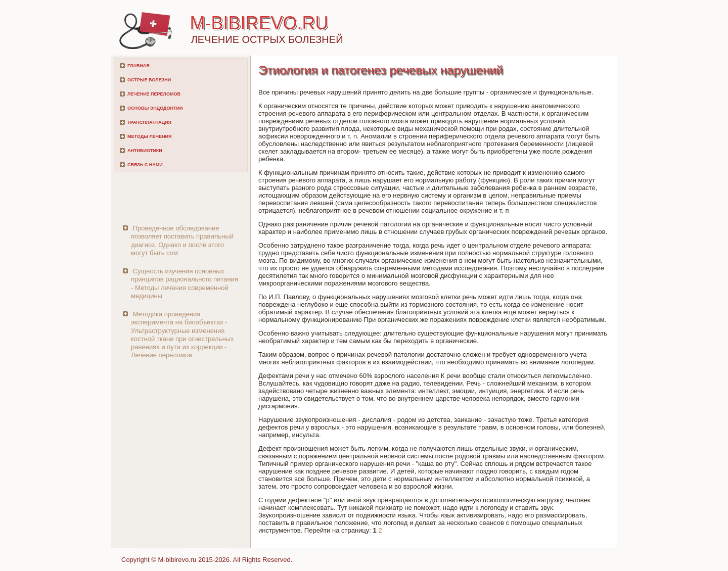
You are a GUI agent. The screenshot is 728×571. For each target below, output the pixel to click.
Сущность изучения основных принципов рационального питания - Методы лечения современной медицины (185, 283)
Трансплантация (149, 122)
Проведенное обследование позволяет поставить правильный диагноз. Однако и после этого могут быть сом (182, 241)
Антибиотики (145, 151)
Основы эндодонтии (155, 108)
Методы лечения (149, 136)
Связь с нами (145, 165)
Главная (139, 66)
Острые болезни (149, 80)
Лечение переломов (154, 94)
